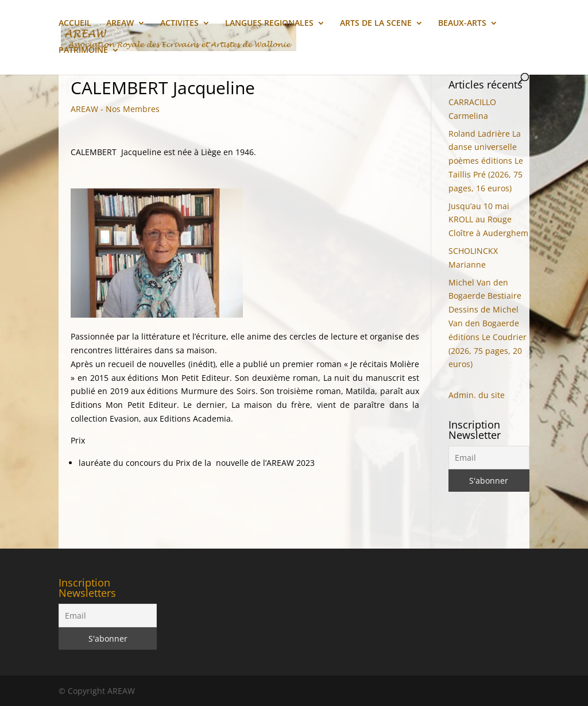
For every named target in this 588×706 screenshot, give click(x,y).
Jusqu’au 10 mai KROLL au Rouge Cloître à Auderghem (488, 220)
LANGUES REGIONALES (269, 24)
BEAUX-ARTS (462, 24)
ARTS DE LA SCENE (376, 24)
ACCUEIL (75, 24)
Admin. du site (477, 395)
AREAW (120, 24)
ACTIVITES (179, 24)
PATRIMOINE (83, 51)
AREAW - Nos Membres (115, 109)
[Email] (489, 458)
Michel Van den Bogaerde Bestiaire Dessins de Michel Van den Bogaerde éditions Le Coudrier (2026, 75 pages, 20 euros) (488, 323)
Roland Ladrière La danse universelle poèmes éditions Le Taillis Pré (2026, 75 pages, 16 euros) (486, 161)
